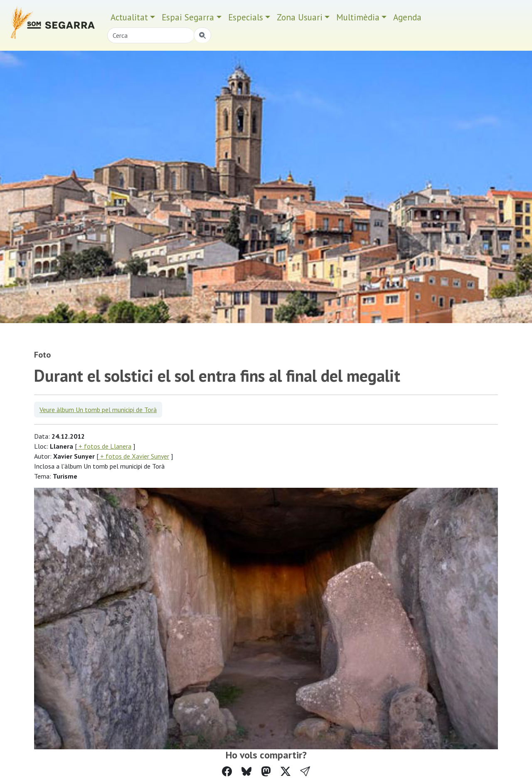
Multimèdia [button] (358, 17)
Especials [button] (246, 17)
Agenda (407, 17)
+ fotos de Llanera (104, 446)
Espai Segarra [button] (188, 17)
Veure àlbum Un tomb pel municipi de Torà (98, 410)
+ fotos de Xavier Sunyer (134, 456)
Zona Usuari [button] (300, 17)
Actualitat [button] (129, 17)
